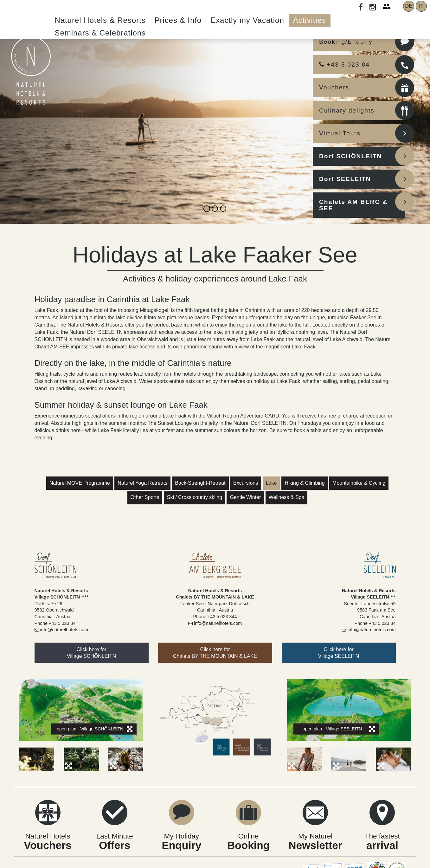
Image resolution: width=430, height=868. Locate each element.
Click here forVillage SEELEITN (339, 653)
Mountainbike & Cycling (359, 483)
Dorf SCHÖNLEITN (350, 156)
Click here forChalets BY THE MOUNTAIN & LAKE (215, 653)
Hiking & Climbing (305, 483)
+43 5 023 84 (344, 65)
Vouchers (334, 87)
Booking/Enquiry (346, 42)
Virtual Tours (340, 133)
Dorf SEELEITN (345, 179)
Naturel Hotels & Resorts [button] (100, 20)
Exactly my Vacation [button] (247, 20)
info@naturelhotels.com (61, 630)
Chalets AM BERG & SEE (353, 205)
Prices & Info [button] (178, 20)
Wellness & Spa (287, 497)
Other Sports (145, 497)
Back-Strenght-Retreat (200, 483)
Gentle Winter (245, 497)
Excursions (246, 483)
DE (408, 6)
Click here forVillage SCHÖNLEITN (91, 653)
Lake (271, 483)
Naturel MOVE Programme (80, 483)
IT (421, 6)
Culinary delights (347, 110)
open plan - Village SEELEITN (339, 729)
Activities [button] (310, 20)
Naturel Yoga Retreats (142, 483)
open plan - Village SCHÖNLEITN (95, 729)
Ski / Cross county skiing (195, 497)
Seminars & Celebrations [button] (100, 33)
